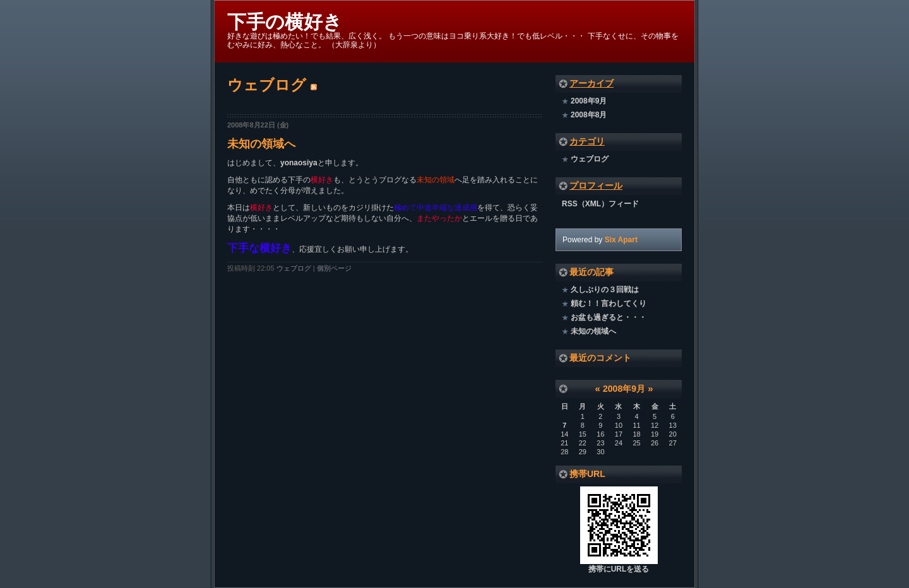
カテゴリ (587, 141)
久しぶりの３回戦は (605, 290)
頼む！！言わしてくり (609, 303)
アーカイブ (591, 83)
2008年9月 (589, 101)
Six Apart (621, 240)
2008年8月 (589, 115)
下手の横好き (285, 22)
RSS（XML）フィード (600, 204)
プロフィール (596, 185)
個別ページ (334, 268)
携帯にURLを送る (619, 569)
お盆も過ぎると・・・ (609, 317)
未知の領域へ (261, 144)
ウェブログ (294, 268)
